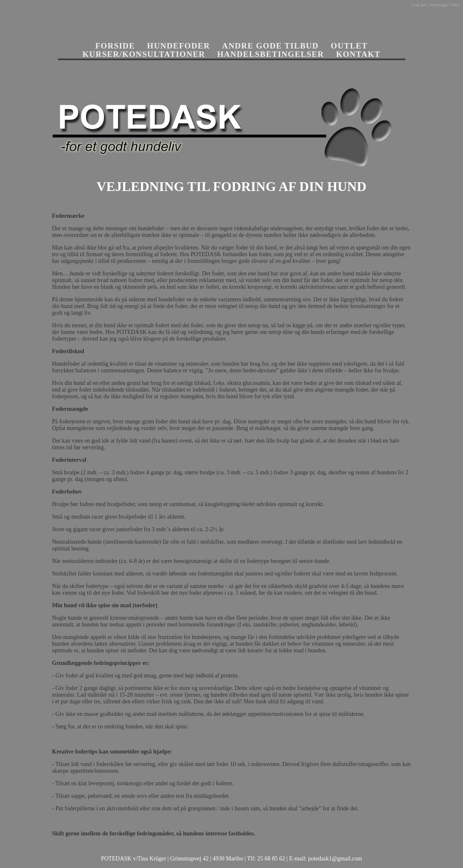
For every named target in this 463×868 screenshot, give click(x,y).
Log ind (419, 5)
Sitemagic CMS (444, 5)
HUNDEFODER (178, 46)
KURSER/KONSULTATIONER (144, 54)
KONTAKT (358, 54)
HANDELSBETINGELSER (271, 54)
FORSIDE (115, 46)
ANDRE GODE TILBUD (271, 46)
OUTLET (349, 46)
